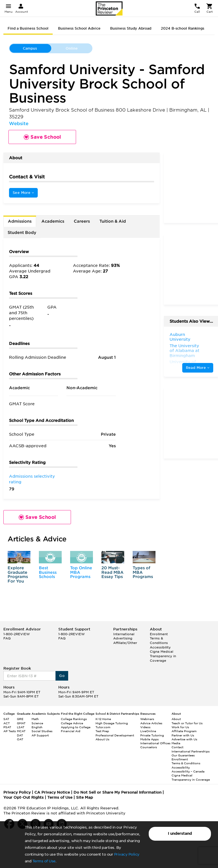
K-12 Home (103, 719)
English (37, 727)
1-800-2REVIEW (17, 634)
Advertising (123, 638)
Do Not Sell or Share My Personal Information (117, 792)
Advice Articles (151, 723)
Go (62, 676)
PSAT (7, 727)
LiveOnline (148, 731)
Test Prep (102, 731)
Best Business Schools (48, 572)
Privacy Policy (127, 854)
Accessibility (160, 647)
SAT (6, 719)
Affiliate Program (184, 731)
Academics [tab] (53, 221)
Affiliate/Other (125, 643)
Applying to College (76, 727)
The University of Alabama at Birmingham (184, 351)
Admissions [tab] (20, 221)
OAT (20, 739)
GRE (20, 719)
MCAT (21, 731)
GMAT (21, 723)
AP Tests (10, 731)
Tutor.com (103, 727)
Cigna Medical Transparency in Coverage (163, 656)
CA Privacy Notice (52, 792)
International (124, 634)
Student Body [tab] (22, 232)
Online (72, 48)
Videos (145, 727)
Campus (30, 48)
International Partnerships (191, 751)
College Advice (72, 723)
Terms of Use (44, 861)
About (176, 719)
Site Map (84, 797)
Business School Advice (79, 28)
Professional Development (115, 735)
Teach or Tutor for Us (187, 723)
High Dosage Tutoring (112, 723)
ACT (7, 723)
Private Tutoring (152, 735)
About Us (102, 739)
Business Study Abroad (131, 28)
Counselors (149, 747)
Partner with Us (183, 735)
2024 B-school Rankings (183, 28)
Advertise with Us (184, 739)
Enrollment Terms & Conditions (159, 638)
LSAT (21, 727)
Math (35, 719)
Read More (198, 368)
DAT (20, 735)
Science (37, 723)
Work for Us (180, 727)
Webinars (147, 719)
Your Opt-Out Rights (24, 797)
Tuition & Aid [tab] (113, 221)
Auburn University (180, 337)
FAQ (7, 638)
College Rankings (74, 719)
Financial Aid (71, 731)
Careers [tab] (82, 221)
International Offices (155, 743)
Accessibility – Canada (188, 771)
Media (176, 743)
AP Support (40, 735)
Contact (177, 747)
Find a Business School (28, 28)
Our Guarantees (183, 755)
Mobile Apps (149, 739)
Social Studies (42, 731)
